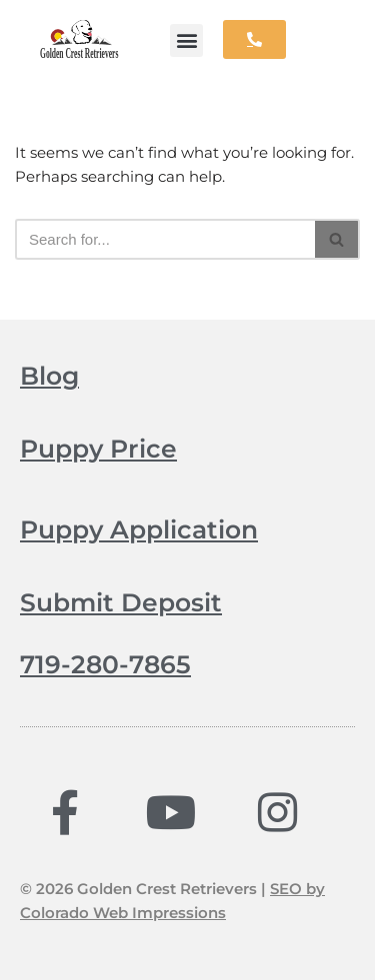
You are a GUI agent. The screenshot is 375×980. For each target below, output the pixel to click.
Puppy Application (139, 529)
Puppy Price (98, 449)
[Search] (165, 239)
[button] (186, 40)
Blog (49, 376)
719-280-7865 (105, 664)
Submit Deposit (121, 602)
